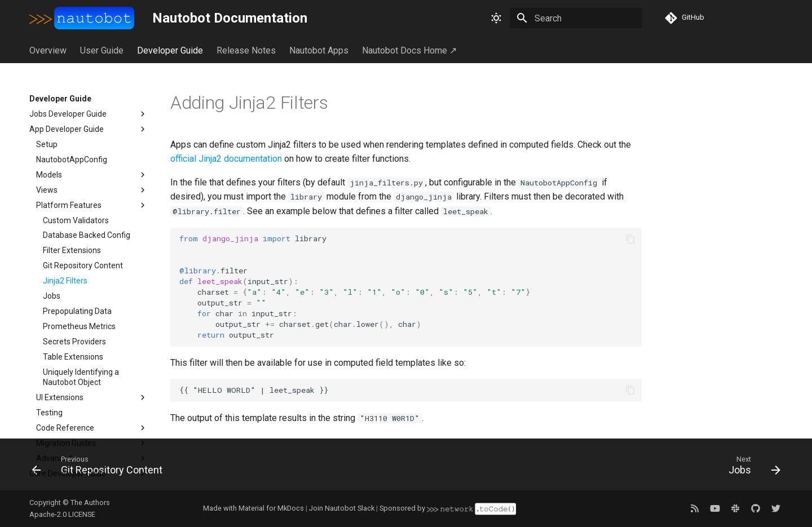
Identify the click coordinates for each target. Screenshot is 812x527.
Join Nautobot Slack (342, 508)
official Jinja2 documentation (226, 159)
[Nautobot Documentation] (82, 18)
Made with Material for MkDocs (253, 508)
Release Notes (246, 50)
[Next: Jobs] (751, 468)
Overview (48, 50)
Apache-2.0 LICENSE (62, 514)
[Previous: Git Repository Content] (101, 468)
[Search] (576, 18)
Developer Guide (170, 50)
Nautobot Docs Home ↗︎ (409, 50)
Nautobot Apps (319, 50)
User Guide (102, 50)
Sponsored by (448, 508)
